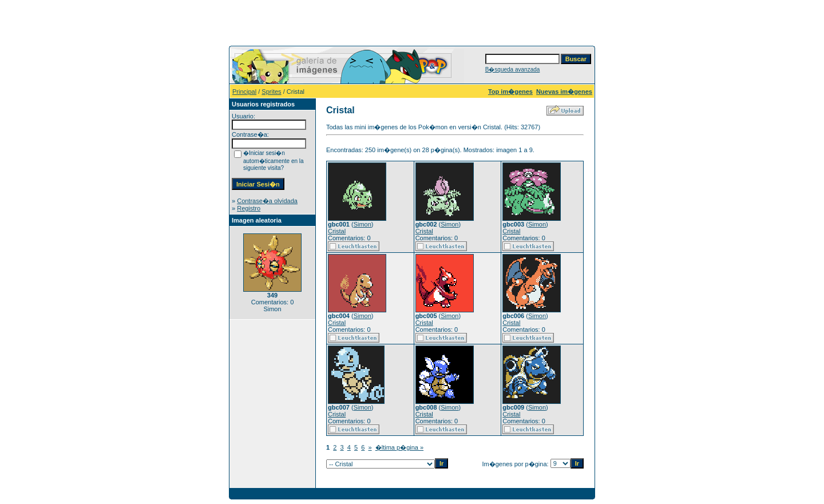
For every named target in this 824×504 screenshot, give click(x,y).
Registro (249, 208)
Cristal (337, 231)
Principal (244, 92)
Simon (363, 224)
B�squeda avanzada (513, 70)
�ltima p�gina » (399, 447)
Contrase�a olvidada (267, 201)
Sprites (271, 92)
